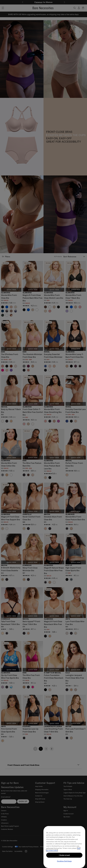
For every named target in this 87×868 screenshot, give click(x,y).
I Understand (64, 855)
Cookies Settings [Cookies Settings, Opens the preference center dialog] (64, 861)
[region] (64, 847)
